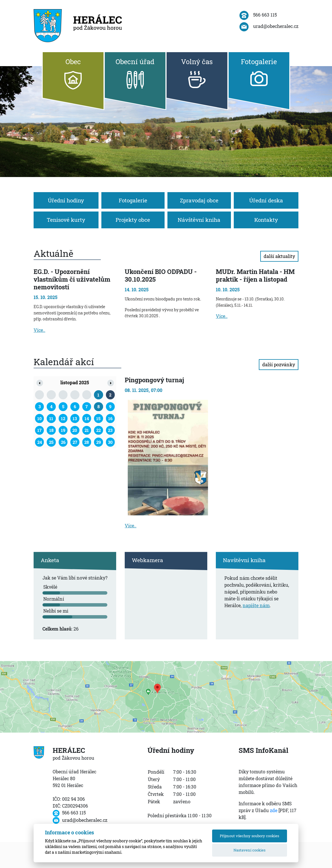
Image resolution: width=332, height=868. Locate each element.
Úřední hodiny (66, 200)
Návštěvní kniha (199, 220)
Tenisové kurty (66, 220)
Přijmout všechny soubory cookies (249, 836)
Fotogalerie (133, 200)
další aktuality (279, 256)
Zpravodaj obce (199, 200)
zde (274, 810)
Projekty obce (133, 220)
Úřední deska (266, 200)
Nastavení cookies (249, 850)
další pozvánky (279, 364)
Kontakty (266, 220)
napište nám (256, 605)
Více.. (39, 330)
